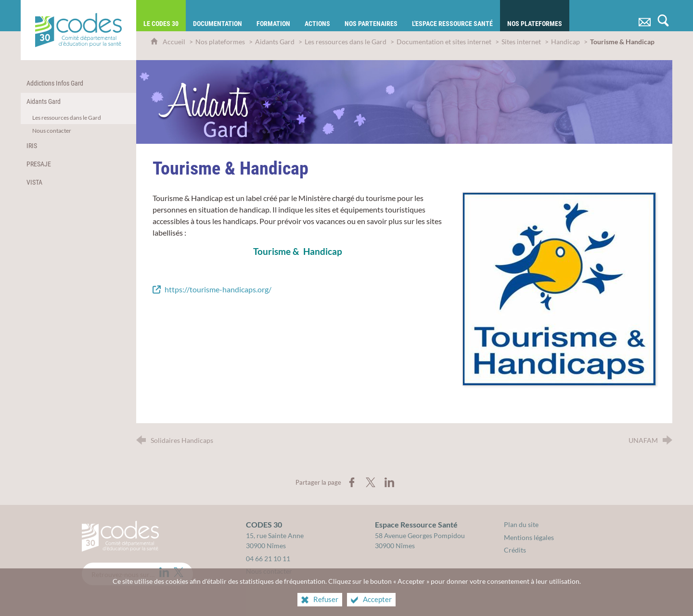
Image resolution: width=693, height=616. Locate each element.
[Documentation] (218, 16)
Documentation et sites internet (444, 42)
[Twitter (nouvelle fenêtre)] (179, 572)
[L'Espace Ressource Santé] (452, 16)
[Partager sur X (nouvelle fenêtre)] (371, 482)
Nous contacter (269, 571)
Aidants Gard (275, 42)
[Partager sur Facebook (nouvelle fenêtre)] (352, 482)
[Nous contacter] (645, 16)
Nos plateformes (220, 42)
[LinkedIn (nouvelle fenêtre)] (164, 572)
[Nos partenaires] (371, 16)
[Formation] (273, 16)
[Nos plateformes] (535, 16)
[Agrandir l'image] (559, 288)
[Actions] (317, 16)
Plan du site (521, 524)
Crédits (515, 550)
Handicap (565, 42)
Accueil (175, 42)
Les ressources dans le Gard (346, 42)
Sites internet (522, 42)
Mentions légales (529, 537)
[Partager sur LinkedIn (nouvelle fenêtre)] (389, 482)
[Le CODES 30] (161, 16)
